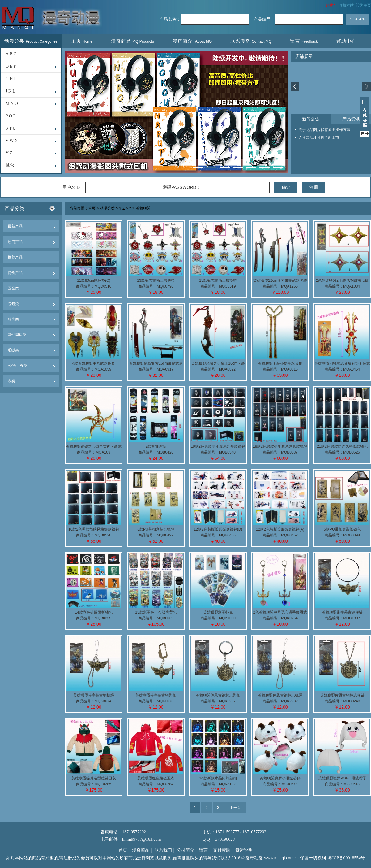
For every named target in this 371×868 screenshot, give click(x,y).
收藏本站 (346, 5)
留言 (304, 41)
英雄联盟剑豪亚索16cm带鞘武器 (156, 363)
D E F (11, 66)
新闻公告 (311, 119)
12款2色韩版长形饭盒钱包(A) (280, 529)
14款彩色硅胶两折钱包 (94, 612)
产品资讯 (351, 119)
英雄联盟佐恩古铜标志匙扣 (218, 695)
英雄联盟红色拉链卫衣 (156, 778)
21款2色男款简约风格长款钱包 (342, 446)
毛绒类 (13, 350)
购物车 (331, 5)
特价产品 (15, 273)
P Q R (11, 116)
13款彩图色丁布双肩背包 (156, 612)
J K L (10, 91)
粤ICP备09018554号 (347, 858)
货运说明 (244, 850)
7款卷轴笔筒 (156, 446)
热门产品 (15, 242)
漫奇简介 (192, 41)
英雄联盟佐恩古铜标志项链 (342, 695)
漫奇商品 (132, 41)
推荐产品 (15, 257)
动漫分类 (31, 41)
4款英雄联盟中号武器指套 (94, 363)
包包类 (13, 304)
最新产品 (15, 226)
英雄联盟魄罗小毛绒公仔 (280, 778)
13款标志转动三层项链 (218, 280)
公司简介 (185, 850)
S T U (11, 128)
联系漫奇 (251, 41)
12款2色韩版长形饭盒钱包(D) (218, 529)
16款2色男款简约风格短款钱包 (94, 529)
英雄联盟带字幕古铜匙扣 (156, 695)
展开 (365, 117)
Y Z (9, 153)
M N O (12, 104)
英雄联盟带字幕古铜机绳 (94, 695)
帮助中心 (347, 41)
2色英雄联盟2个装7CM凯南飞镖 (342, 280)
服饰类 (13, 319)
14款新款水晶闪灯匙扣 (218, 778)
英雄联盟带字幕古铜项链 (342, 612)
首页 (92, 209)
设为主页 (364, 5)
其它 (10, 165)
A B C (11, 54)
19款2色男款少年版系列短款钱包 (218, 446)
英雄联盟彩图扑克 (218, 612)
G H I (11, 79)
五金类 (13, 288)
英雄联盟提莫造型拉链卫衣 (94, 778)
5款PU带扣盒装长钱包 (342, 529)
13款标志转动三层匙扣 (156, 280)
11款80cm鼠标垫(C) (94, 280)
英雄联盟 (143, 209)
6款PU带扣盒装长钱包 (156, 529)
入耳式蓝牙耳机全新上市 (319, 137)
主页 (82, 41)
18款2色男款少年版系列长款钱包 (280, 446)
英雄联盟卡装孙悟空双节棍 (280, 363)
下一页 (235, 808)
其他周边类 (17, 335)
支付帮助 (222, 850)
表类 (11, 381)
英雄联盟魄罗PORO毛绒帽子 (342, 778)
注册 (314, 187)
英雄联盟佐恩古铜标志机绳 (280, 695)
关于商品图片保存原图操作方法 (324, 130)
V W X (12, 141)
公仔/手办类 (17, 366)
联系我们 (163, 850)
